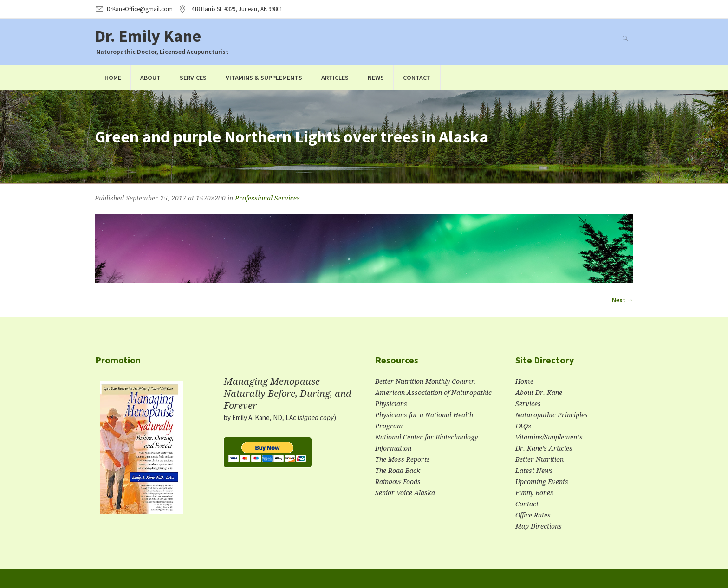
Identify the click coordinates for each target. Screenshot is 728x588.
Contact (527, 504)
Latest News (534, 471)
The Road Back (398, 471)
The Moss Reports (403, 459)
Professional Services (267, 198)
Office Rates (533, 515)
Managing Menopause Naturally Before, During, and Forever (288, 394)
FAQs (523, 426)
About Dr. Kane (539, 393)
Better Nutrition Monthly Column (425, 381)
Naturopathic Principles (552, 415)
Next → (623, 300)
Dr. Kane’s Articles (544, 448)
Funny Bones (534, 493)
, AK (237, 9)
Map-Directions (539, 526)
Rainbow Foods (398, 482)
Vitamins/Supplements (549, 437)
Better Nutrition (539, 459)
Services (528, 404)
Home (524, 381)
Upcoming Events (542, 482)
